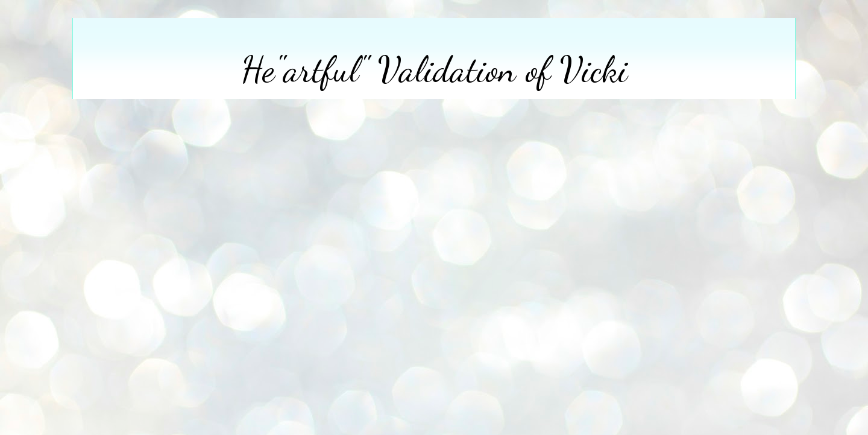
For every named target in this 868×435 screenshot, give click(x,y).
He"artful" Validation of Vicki (434, 69)
